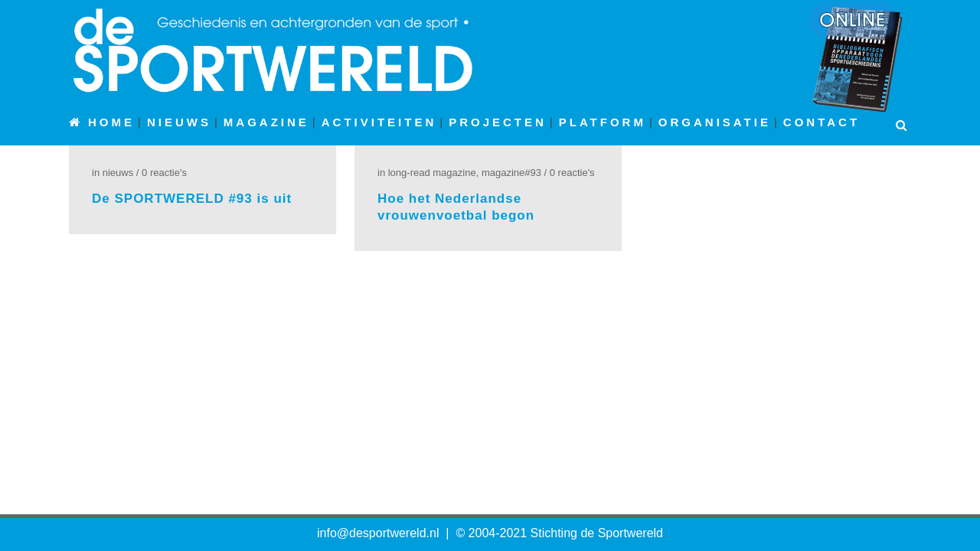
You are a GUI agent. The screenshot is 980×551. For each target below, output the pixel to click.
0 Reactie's (164, 173)
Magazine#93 (511, 173)
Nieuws (118, 173)
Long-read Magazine (432, 173)
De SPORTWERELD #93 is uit (192, 199)
